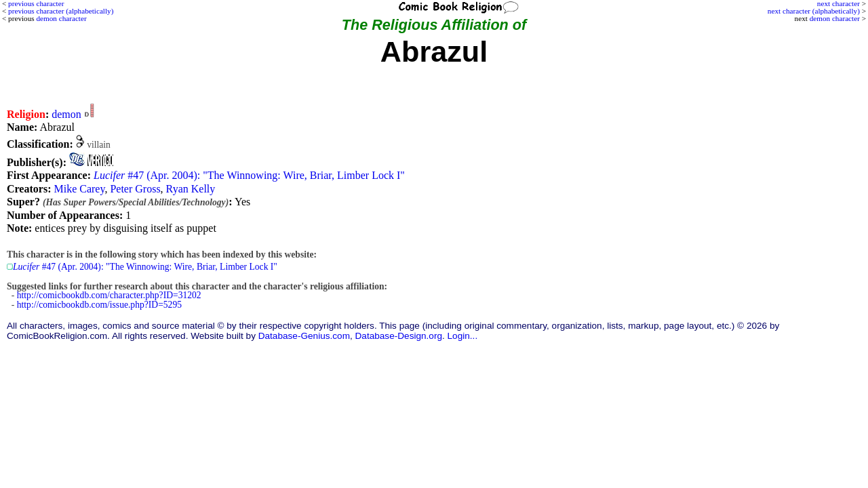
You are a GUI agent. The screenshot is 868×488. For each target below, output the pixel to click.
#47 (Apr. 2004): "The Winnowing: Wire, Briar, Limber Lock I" (249, 175)
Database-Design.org (399, 336)
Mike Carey (79, 189)
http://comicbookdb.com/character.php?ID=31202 (109, 295)
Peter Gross (135, 189)
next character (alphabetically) (814, 11)
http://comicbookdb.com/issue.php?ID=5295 (99, 305)
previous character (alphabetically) (61, 11)
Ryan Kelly (191, 189)
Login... (463, 336)
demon (66, 114)
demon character (835, 18)
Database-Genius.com (304, 336)
